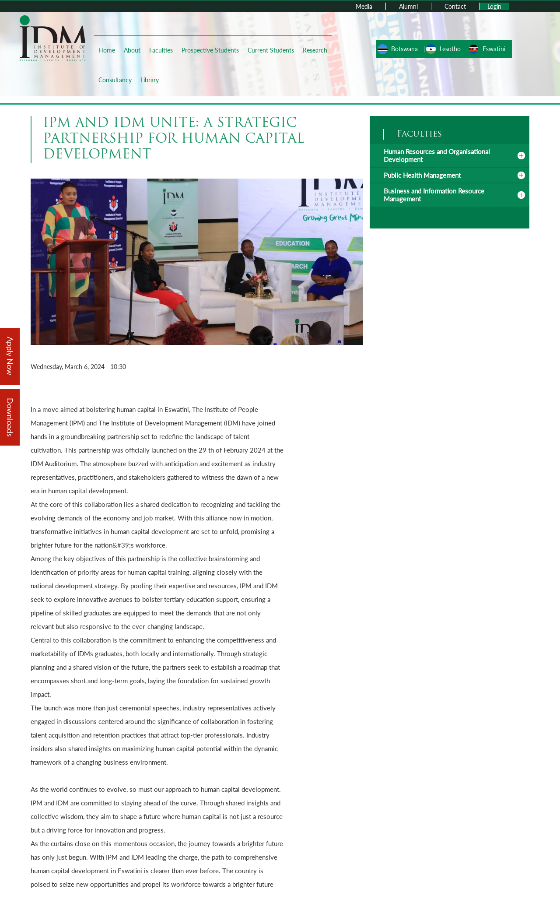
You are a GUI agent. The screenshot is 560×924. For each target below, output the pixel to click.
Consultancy (115, 80)
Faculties (161, 50)
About (132, 50)
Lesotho (450, 49)
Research (315, 50)
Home (107, 50)
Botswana (404, 49)
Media (364, 6)
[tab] (450, 155)
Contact (455, 6)
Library (150, 80)
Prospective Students (210, 50)
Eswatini (494, 49)
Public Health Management (422, 175)
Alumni (408, 6)
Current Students (271, 50)
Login (494, 6)
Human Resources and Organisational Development (437, 155)
